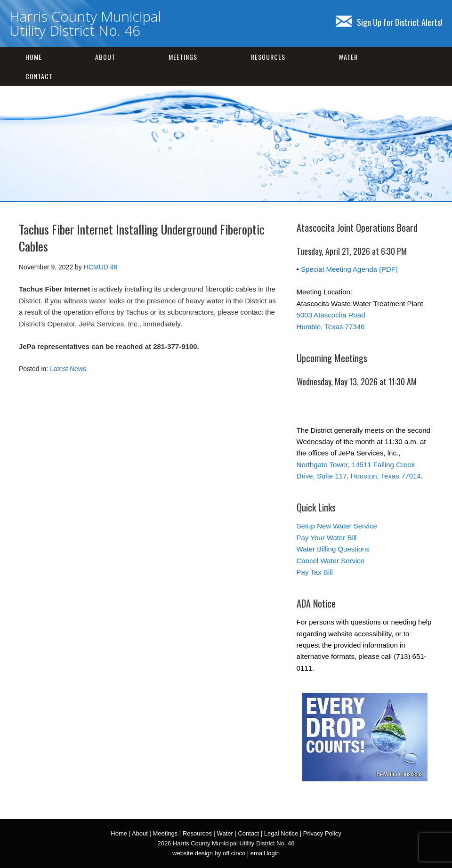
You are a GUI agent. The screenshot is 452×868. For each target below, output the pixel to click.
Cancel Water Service (331, 561)
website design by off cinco (209, 853)
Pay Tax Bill (315, 572)
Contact (39, 76)
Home (34, 57)
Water (348, 57)
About (105, 57)
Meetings (183, 57)
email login (265, 853)
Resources (268, 57)
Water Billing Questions (333, 549)
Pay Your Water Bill (327, 538)
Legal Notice (281, 833)
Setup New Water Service (337, 526)
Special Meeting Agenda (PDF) (349, 269)
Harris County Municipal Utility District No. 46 (85, 23)
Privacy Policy (322, 833)
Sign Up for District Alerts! (389, 22)
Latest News (68, 369)
